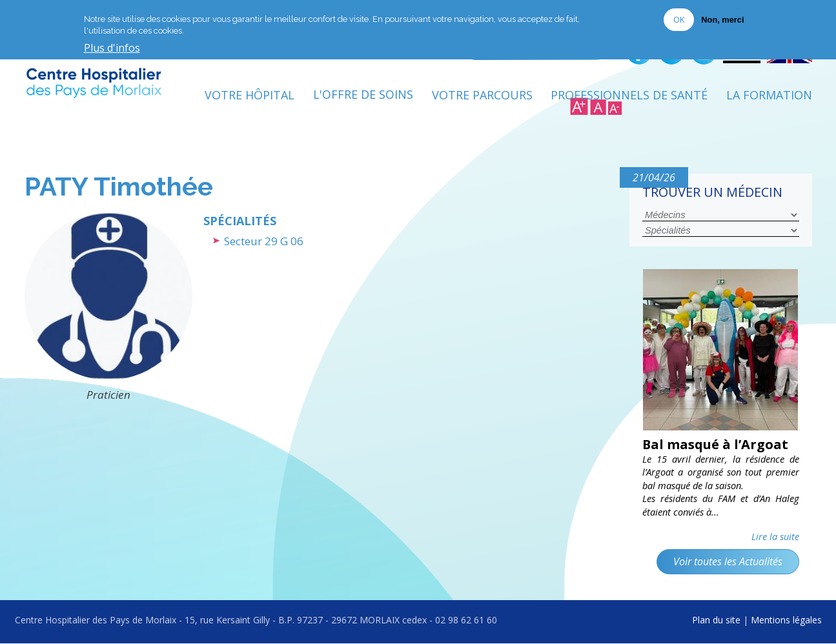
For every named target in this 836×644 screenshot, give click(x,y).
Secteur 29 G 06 (264, 241)
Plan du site (716, 620)
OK (679, 19)
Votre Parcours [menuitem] (482, 95)
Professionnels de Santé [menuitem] (629, 95)
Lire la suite (775, 536)
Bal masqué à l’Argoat (716, 444)
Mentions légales (786, 620)
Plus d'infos (112, 48)
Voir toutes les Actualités (728, 561)
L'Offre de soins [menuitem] (363, 95)
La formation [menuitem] (769, 95)
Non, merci (722, 19)
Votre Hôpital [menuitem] (250, 95)
